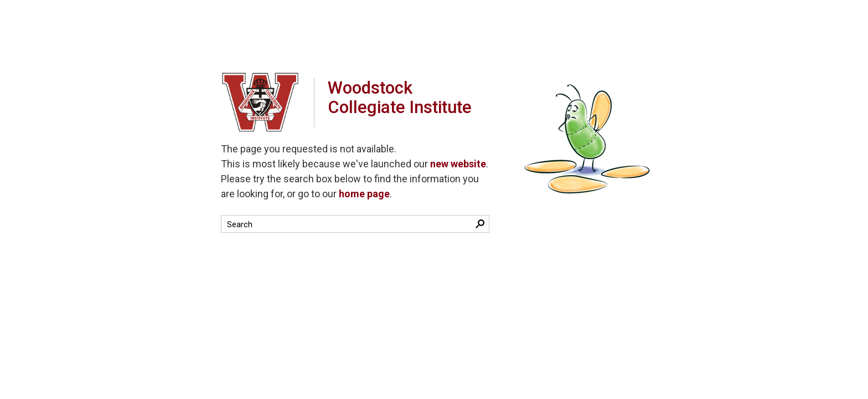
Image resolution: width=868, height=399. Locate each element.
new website (458, 164)
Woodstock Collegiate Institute (409, 102)
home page (364, 194)
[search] (345, 224)
